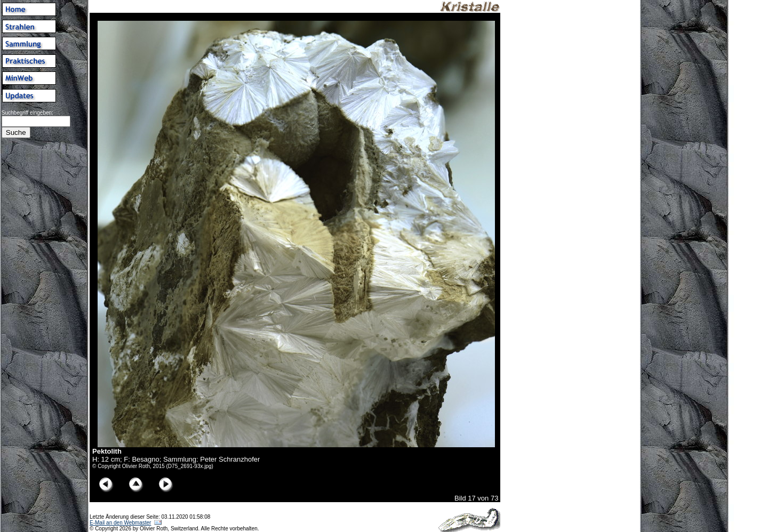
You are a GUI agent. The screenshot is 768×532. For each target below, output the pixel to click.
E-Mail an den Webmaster (120, 523)
